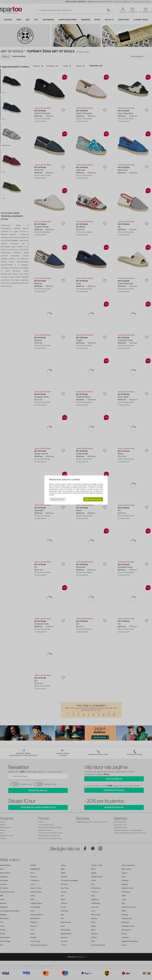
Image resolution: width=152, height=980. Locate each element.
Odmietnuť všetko (57, 499)
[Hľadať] (108, 10)
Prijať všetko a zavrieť (93, 499)
